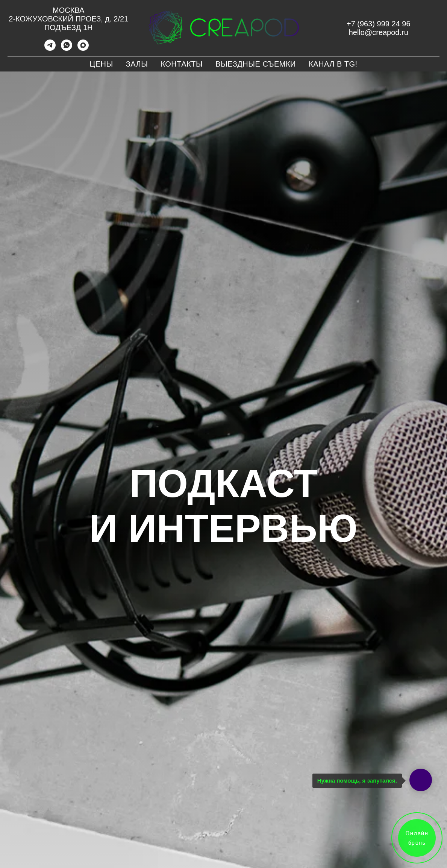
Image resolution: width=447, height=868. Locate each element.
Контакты (182, 64)
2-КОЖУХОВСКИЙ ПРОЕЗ (55, 19)
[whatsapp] (67, 49)
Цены (101, 64)
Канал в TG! (333, 64)
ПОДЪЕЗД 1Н (69, 27)
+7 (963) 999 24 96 (379, 24)
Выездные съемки (256, 64)
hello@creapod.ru (379, 32)
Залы (137, 64)
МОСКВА (68, 10)
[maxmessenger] (83, 49)
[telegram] (50, 49)
